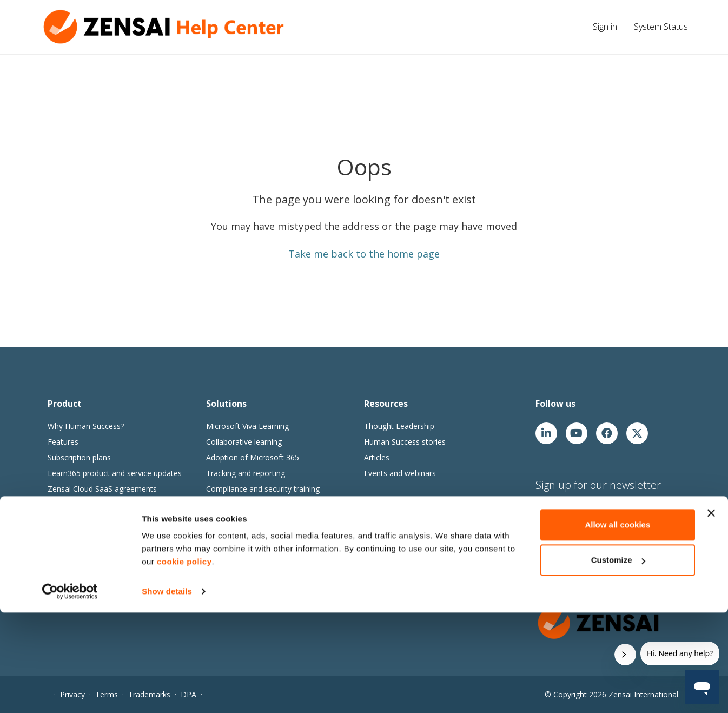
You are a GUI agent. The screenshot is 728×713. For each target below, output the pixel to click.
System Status (661, 27)
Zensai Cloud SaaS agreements (102, 489)
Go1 (213, 554)
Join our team (388, 523)
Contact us (383, 570)
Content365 (227, 539)
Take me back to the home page (364, 254)
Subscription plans (79, 457)
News (374, 539)
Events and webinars (400, 473)
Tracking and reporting (246, 473)
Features (63, 442)
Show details (167, 692)
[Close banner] (711, 613)
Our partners (386, 554)
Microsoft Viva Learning (247, 426)
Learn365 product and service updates (115, 473)
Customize (618, 660)
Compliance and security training (263, 489)
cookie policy (184, 662)
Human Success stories (405, 442)
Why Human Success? (86, 426)
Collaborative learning (244, 442)
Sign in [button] (605, 27)
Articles (377, 457)
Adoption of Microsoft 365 (253, 457)
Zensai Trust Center (82, 504)
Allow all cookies (617, 625)
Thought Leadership (399, 426)
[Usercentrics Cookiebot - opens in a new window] (70, 692)
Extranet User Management (96, 520)
